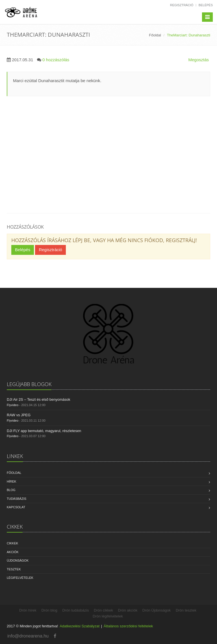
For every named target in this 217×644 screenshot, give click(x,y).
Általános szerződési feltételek (128, 626)
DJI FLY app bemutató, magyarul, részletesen (44, 431)
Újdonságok (18, 560)
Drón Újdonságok (157, 610)
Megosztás (198, 60)
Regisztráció (182, 5)
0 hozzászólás (56, 60)
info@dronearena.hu (28, 636)
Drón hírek (28, 610)
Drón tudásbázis (75, 610)
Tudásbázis (17, 499)
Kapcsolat (16, 507)
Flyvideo (13, 405)
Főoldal (155, 35)
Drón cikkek (103, 610)
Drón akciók (128, 610)
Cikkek (12, 543)
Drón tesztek (186, 610)
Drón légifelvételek (108, 616)
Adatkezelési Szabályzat (80, 626)
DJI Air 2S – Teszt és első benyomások (38, 399)
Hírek (12, 481)
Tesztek (14, 569)
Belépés (206, 5)
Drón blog (49, 610)
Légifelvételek (20, 578)
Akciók (13, 552)
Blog (11, 490)
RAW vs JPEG (19, 415)
